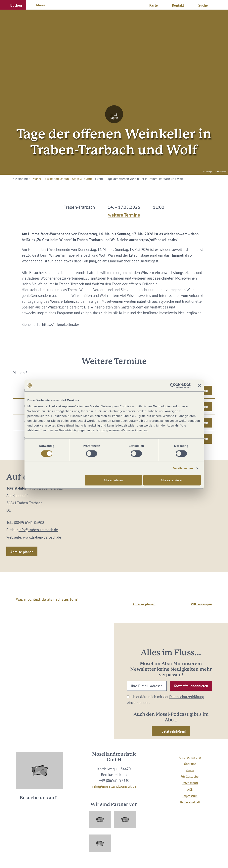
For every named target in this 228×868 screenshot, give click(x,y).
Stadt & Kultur (82, 179)
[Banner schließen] (199, 385)
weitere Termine (124, 214)
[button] (13, 5)
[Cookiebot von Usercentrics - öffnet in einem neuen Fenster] (173, 385)
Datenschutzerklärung (187, 697)
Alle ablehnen (114, 480)
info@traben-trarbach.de (38, 530)
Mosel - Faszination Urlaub (51, 179)
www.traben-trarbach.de (42, 537)
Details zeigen (183, 468)
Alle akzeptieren (172, 480)
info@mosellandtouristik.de (114, 786)
